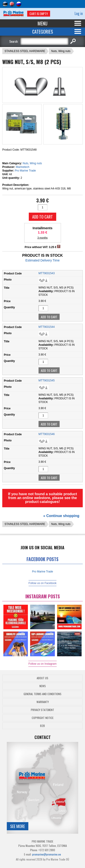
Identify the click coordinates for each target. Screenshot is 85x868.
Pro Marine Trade (25, 171)
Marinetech (23, 167)
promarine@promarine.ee (47, 854)
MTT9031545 (47, 381)
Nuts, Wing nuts (61, 51)
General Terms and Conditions (42, 694)
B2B (42, 726)
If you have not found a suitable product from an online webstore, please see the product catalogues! (42, 498)
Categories (43, 32)
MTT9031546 (47, 434)
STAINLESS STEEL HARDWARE (25, 51)
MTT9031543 (47, 273)
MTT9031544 (47, 327)
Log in (79, 13)
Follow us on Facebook (42, 583)
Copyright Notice (43, 718)
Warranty (43, 702)
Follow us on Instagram (42, 664)
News (43, 686)
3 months (42, 238)
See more (18, 826)
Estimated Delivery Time (42, 260)
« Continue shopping (61, 516)
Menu (42, 23)
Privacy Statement (42, 710)
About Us (42, 678)
